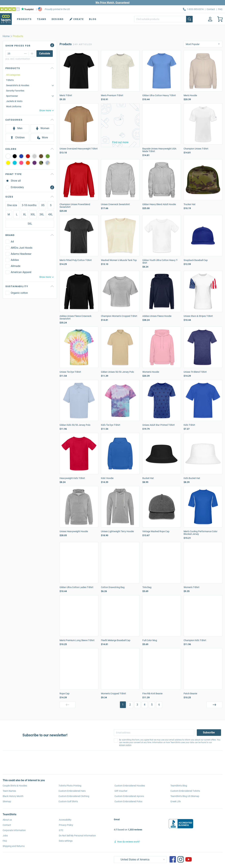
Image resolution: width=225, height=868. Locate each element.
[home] (6, 36)
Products (24, 19)
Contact (211, 9)
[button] (120, 125)
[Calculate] (45, 54)
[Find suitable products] (163, 19)
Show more (47, 110)
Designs (58, 19)
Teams (42, 19)
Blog (93, 19)
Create (76, 19)
